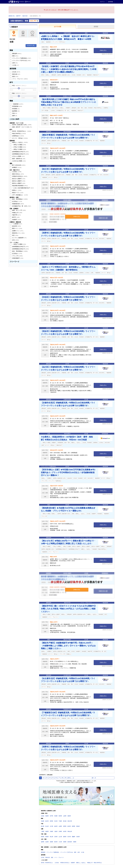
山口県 (60, 837)
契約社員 (16, 74)
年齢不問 (16, 215)
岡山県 (51, 837)
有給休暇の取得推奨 (20, 186)
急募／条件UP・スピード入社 (22, 127)
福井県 (56, 826)
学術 (14, 113)
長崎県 (51, 842)
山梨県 (60, 826)
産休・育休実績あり (20, 199)
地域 (14, 34)
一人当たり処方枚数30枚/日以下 (23, 188)
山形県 (65, 816)
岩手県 (51, 816)
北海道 (43, 816)
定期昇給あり (18, 136)
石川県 (51, 826)
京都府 (51, 831)
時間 (32, 34)
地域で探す (25, 16)
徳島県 (65, 837)
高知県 (78, 837)
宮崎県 (65, 842)
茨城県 (43, 821)
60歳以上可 (17, 213)
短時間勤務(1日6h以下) (20, 154)
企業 (15, 63)
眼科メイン (17, 228)
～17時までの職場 (19, 147)
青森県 (47, 816)
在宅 (15, 240)
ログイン (103, 2)
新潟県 (43, 826)
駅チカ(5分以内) (19, 165)
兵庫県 (60, 831)
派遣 (15, 76)
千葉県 (60, 821)
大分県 (60, 842)
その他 (15, 65)
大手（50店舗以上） (20, 195)
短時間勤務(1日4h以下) (20, 152)
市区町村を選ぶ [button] (31, 45)
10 (69, 778)
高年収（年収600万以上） (21, 131)
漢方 (15, 235)
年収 (19, 86)
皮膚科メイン (18, 231)
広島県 (56, 837)
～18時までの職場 (19, 149)
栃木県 (47, 821)
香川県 (69, 837)
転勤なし (17, 190)
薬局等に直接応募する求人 (22, 125)
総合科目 (16, 226)
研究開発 (16, 109)
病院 (15, 56)
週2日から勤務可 (19, 181)
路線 (23, 34)
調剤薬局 (17, 54)
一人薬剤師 (17, 224)
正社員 (16, 72)
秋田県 (60, 816)
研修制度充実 (18, 204)
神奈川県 (70, 821)
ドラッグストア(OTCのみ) (21, 60)
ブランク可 (17, 256)
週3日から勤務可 (19, 183)
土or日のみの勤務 (19, 161)
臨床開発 (16, 111)
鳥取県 (43, 837)
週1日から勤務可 (19, 179)
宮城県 (56, 816)
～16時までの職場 (19, 145)
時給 (19, 93)
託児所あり (17, 201)
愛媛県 (74, 837)
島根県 (47, 837)
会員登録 (110, 2)
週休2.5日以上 (18, 174)
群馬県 (51, 821)
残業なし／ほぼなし (20, 142)
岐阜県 (69, 826)
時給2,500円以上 (19, 133)
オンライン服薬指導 (19, 238)
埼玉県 (56, 821)
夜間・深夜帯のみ (19, 159)
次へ (94, 778)
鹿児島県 (70, 842)
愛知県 (78, 826)
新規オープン (18, 193)
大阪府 (56, 831)
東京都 (65, 821)
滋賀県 (47, 831)
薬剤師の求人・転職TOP (15, 16)
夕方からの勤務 (18, 156)
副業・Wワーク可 (19, 210)
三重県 (43, 831)
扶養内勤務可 (18, 258)
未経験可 (17, 220)
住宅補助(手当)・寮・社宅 (21, 206)
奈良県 (65, 831)
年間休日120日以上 (20, 176)
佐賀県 (47, 842)
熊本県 (56, 842)
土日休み (17, 172)
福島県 (69, 816)
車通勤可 (17, 167)
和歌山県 (70, 831)
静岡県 (74, 826)
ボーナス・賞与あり (20, 138)
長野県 (65, 826)
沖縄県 (75, 842)
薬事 (14, 116)
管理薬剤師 (17, 106)
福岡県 (43, 842)
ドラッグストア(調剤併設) (21, 58)
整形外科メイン (18, 233)
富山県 (47, 826)
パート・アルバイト (20, 79)
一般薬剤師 (18, 104)
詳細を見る (103, 50)
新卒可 (16, 217)
